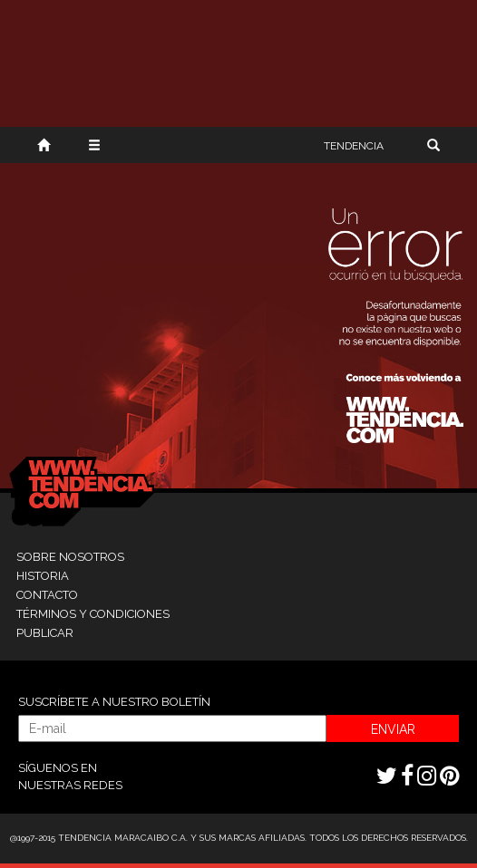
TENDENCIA (354, 146)
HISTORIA (43, 576)
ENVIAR (393, 729)
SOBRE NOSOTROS (70, 557)
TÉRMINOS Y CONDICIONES (93, 614)
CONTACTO (47, 595)
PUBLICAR (45, 633)
